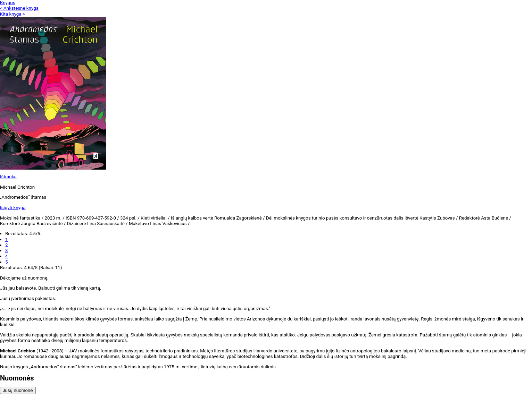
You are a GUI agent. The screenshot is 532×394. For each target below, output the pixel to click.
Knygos (8, 3)
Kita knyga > (13, 14)
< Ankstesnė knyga (19, 8)
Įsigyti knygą (13, 208)
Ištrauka (8, 177)
